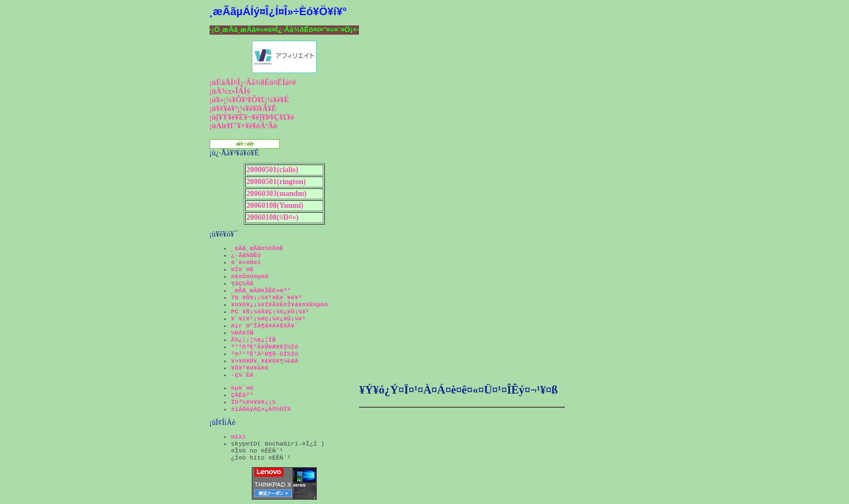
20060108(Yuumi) (275, 205)
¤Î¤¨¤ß (242, 269)
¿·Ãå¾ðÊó (246, 255)
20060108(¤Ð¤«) (272, 217)
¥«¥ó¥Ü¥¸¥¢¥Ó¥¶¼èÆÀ (265, 361)
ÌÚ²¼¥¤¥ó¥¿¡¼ (254, 402)
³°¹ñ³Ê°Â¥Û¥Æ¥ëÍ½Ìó (265, 347)
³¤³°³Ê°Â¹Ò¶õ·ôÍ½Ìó (265, 354)
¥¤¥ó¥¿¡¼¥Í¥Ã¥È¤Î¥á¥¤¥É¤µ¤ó (280, 305)
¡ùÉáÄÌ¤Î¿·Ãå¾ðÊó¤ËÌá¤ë (253, 83)
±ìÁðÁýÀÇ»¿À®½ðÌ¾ (261, 409)
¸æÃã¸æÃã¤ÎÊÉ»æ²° (261, 290)
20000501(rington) (276, 182)
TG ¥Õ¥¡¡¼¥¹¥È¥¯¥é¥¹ (267, 297)
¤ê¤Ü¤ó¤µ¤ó (250, 276)
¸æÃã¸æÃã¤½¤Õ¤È (257, 248)
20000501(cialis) (272, 170)
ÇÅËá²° (242, 395)
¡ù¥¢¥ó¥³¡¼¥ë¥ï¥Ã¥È (243, 109)
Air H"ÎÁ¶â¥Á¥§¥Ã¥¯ (265, 326)
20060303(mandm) (276, 194)
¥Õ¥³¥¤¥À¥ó (250, 368)
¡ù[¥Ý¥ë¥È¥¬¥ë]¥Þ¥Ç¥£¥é (252, 117)
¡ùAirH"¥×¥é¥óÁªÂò (243, 126)
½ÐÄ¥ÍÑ (242, 333)
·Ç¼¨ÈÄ (242, 375)
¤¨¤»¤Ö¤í (246, 262)
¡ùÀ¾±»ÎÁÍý (230, 91)
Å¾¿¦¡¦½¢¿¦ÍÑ (254, 340)
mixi (239, 437)
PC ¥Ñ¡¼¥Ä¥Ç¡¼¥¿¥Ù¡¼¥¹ (270, 312)
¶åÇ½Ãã (242, 283)
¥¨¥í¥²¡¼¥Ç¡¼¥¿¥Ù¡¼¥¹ (269, 319)
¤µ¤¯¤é (242, 388)
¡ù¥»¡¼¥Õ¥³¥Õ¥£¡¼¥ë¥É (249, 100)
